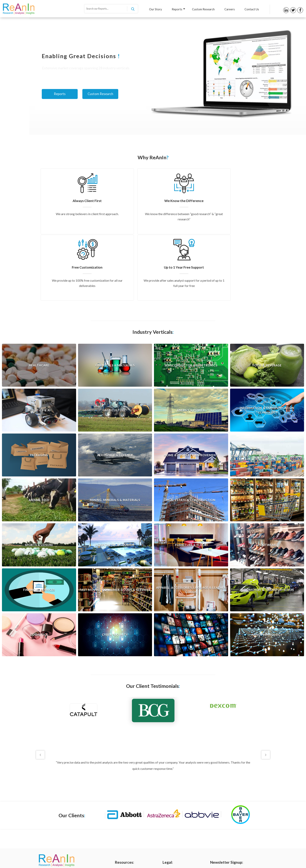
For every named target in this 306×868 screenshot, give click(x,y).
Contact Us (251, 9)
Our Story (152, 9)
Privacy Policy (171, 805)
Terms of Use (171, 812)
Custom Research (201, 9)
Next (267, 688)
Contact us (122, 832)
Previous (39, 688)
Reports (176, 9)
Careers (228, 9)
